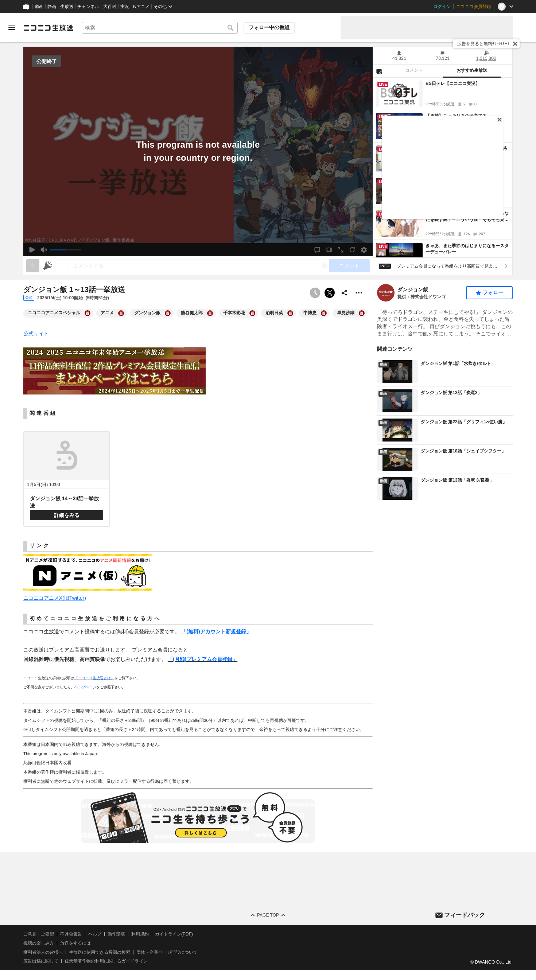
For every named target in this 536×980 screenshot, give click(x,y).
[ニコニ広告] (47, 266)
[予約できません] (315, 293)
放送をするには (75, 943)
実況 (125, 7)
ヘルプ (95, 934)
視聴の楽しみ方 (39, 943)
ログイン (442, 7)
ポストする (330, 293)
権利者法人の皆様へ (43, 952)
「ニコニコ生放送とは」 (94, 678)
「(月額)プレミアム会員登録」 (203, 659)
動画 (39, 7)
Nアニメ (141, 7)
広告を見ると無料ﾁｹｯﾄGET (484, 44)
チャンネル (88, 7)
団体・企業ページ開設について (167, 952)
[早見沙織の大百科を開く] (362, 313)
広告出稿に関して (41, 961)
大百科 (110, 7)
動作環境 (116, 934)
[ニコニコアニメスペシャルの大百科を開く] (88, 313)
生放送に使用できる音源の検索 (100, 952)
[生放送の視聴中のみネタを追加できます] (33, 266)
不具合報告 (71, 934)
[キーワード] (160, 28)
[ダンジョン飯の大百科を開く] (168, 313)
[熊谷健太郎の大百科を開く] (210, 313)
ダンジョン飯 (413, 289)
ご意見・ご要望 (39, 934)
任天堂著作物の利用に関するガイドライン (106, 961)
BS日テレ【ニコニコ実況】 (453, 83)
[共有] (344, 293)
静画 (52, 7)
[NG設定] (379, 71)
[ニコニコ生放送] (48, 28)
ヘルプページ (85, 687)
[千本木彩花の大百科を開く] (252, 313)
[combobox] (160, 28)
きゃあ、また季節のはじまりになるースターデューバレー (467, 249)
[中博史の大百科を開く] (324, 313)
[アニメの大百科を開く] (121, 313)
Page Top (268, 915)
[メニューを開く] (12, 28)
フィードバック (465, 915)
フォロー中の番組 (269, 27)
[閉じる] (515, 44)
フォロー (493, 292)
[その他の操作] (359, 293)
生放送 (67, 7)
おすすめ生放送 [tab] (472, 70)
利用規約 (140, 934)
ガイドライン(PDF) (174, 934)
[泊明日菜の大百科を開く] (290, 313)
